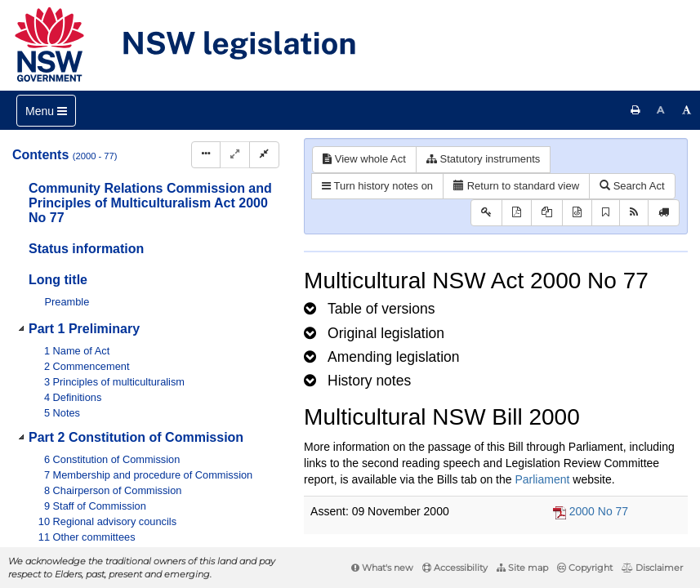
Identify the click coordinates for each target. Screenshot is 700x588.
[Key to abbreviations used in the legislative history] (486, 213)
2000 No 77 (599, 511)
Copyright (585, 568)
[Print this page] (635, 110)
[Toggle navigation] (46, 111)
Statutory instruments (483, 159)
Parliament (542, 479)
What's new (382, 568)
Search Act (632, 186)
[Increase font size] (687, 110)
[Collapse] (264, 155)
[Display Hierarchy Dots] (206, 155)
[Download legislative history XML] (577, 213)
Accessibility (455, 568)
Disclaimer (652, 568)
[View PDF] (517, 213)
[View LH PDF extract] (547, 213)
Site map (522, 568)
